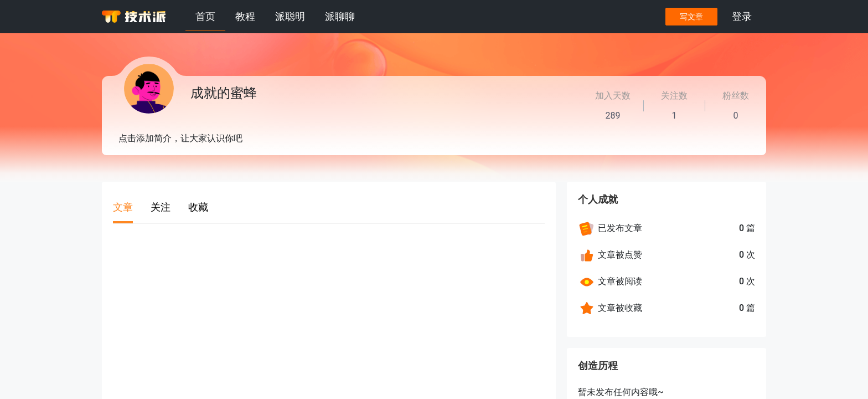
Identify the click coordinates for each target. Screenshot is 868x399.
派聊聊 (340, 16)
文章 (123, 207)
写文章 (691, 17)
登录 (742, 16)
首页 (205, 16)
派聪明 (290, 16)
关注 (161, 207)
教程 (245, 16)
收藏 (198, 207)
